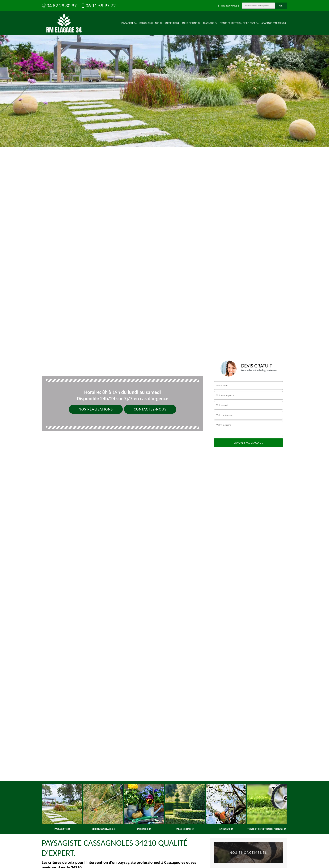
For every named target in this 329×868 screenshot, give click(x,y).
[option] (164, 73)
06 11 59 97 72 (98, 6)
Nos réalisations (96, 409)
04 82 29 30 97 (59, 6)
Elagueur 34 (210, 23)
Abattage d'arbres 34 (274, 23)
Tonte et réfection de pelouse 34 (239, 23)
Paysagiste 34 (129, 23)
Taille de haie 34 (191, 23)
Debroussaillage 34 (151, 23)
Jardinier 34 (172, 23)
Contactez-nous (150, 409)
